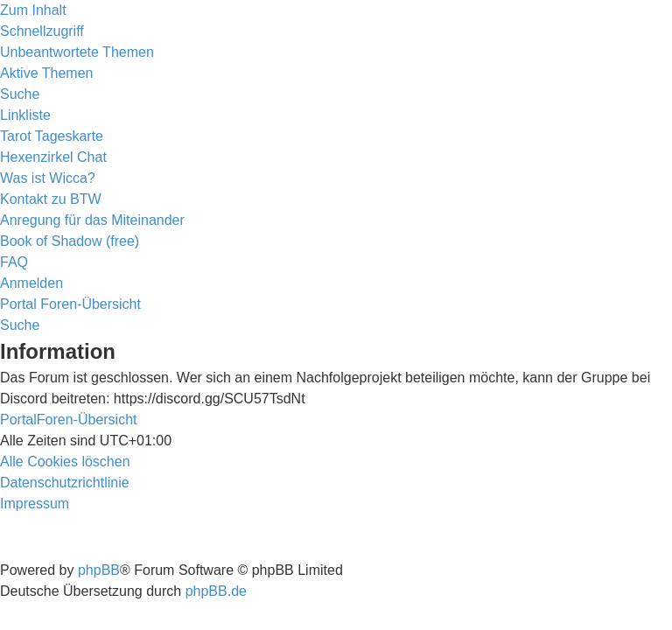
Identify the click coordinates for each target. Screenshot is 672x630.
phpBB (99, 570)
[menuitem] (77, 52)
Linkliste (25, 115)
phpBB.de (216, 591)
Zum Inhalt (33, 10)
